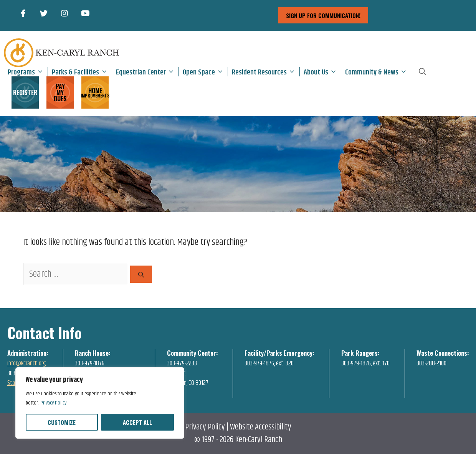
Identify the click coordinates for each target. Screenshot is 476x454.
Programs (28, 72)
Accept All (137, 422)
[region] (100, 403)
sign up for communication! (323, 15)
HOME (95, 92)
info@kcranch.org (27, 363)
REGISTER (25, 92)
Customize (62, 422)
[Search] (141, 274)
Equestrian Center (147, 72)
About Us (322, 72)
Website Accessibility (261, 427)
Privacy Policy (53, 403)
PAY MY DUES (60, 92)
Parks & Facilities (82, 72)
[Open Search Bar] (422, 72)
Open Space (205, 72)
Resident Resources (266, 72)
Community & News (378, 72)
